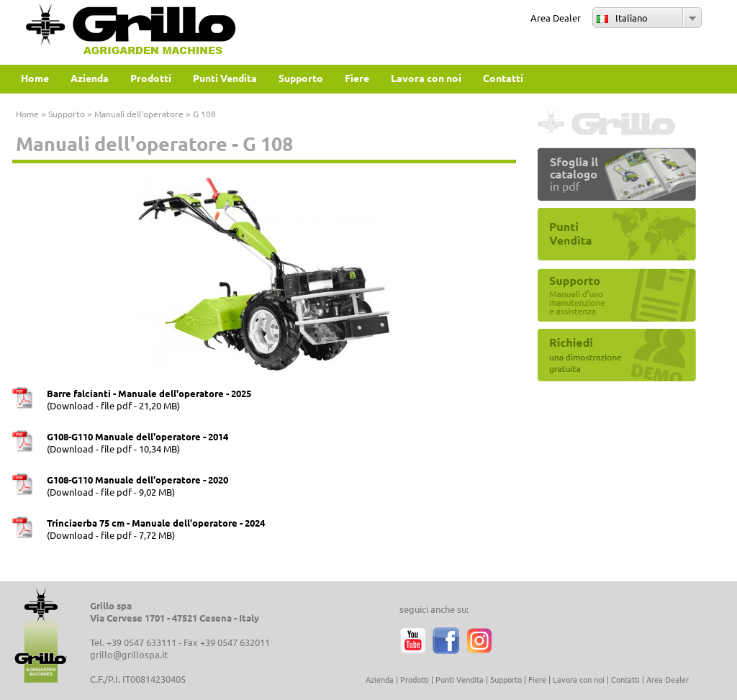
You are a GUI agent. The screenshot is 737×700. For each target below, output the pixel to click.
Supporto (67, 114)
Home (27, 114)
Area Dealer (556, 18)
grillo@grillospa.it (129, 654)
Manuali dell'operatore (139, 114)
